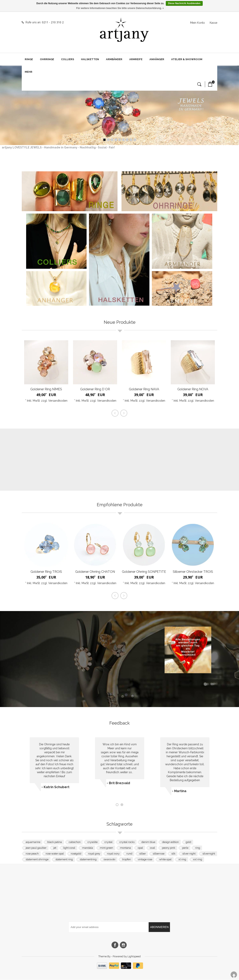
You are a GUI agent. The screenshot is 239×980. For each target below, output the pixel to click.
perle (185, 848)
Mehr (29, 72)
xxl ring (198, 860)
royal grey (94, 854)
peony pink (169, 848)
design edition (170, 842)
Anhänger (157, 59)
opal (140, 848)
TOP (234, 975)
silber (143, 854)
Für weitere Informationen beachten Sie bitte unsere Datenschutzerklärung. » (120, 8)
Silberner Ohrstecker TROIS (193, 572)
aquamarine (33, 842)
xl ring (182, 860)
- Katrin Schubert (55, 787)
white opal (165, 860)
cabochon (75, 842)
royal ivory (113, 854)
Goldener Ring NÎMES (46, 389)
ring (198, 848)
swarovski (109, 860)
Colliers (68, 59)
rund (129, 854)
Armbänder (114, 59)
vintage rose (145, 860)
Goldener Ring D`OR (95, 389)
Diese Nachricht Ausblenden (184, 3)
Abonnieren (159, 927)
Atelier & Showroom (187, 59)
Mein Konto (198, 23)
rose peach (32, 854)
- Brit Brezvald (118, 783)
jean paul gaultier (36, 848)
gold (188, 842)
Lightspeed (134, 957)
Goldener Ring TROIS (46, 572)
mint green (107, 848)
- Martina (179, 791)
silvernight (209, 854)
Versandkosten (58, 401)
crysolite (93, 842)
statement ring (64, 860)
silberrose (159, 854)
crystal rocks (127, 842)
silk (173, 854)
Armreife (136, 59)
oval (153, 848)
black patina (55, 842)
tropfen (127, 860)
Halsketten (90, 59)
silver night (189, 854)
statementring (88, 860)
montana (125, 848)
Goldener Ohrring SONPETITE (144, 572)
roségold (76, 854)
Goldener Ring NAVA (144, 389)
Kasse (213, 23)
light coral (69, 848)
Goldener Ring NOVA (193, 389)
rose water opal (55, 854)
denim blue (148, 842)
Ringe (29, 59)
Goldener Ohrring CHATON (95, 572)
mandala (88, 848)
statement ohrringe (37, 860)
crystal (109, 842)
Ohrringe (47, 59)
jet (55, 848)
